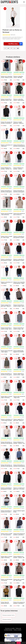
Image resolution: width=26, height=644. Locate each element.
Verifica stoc (15, 44)
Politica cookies (17, 630)
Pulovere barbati (7, 619)
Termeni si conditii (10, 628)
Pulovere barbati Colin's (9, 615)
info (11, 80)
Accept (19, 643)
